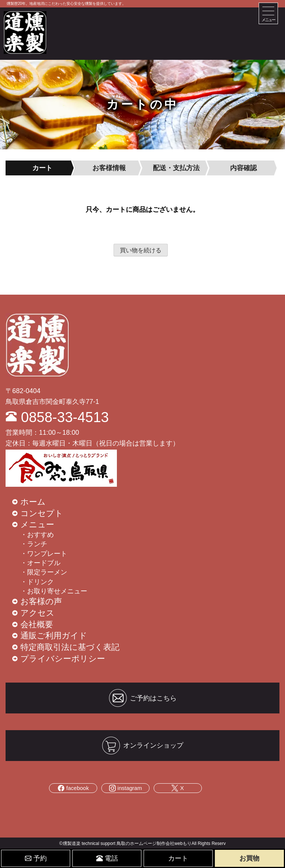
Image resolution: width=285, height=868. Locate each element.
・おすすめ (37, 535)
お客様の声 (41, 601)
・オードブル (40, 563)
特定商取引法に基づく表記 (70, 647)
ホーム (33, 502)
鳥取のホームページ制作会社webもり (154, 843)
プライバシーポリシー (63, 659)
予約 (36, 858)
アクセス (37, 613)
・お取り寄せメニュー (54, 591)
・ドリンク (37, 582)
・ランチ (34, 544)
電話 (107, 858)
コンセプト (42, 513)
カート (178, 858)
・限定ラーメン (44, 572)
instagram (126, 788)
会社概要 (37, 624)
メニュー (37, 524)
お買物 (249, 858)
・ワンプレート (44, 554)
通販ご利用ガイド (54, 636)
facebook (73, 788)
